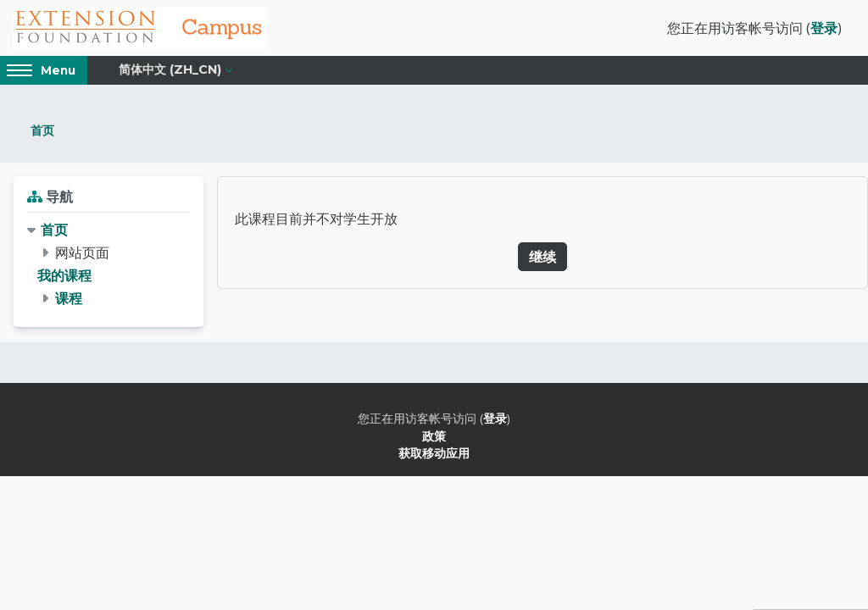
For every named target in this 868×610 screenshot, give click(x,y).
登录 (824, 28)
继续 (542, 257)
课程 (69, 298)
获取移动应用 (434, 453)
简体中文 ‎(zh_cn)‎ (170, 69)
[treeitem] (108, 265)
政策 (434, 436)
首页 (42, 130)
